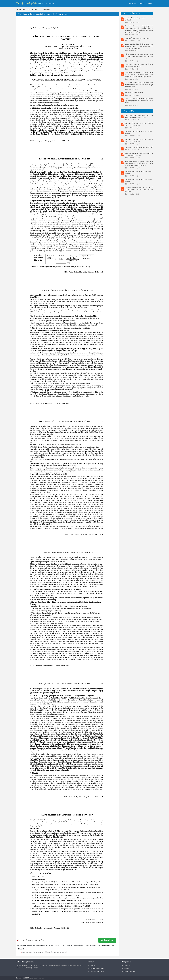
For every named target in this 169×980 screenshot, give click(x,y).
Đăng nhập (133, 3)
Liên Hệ (149, 3)
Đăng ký (142, 3)
